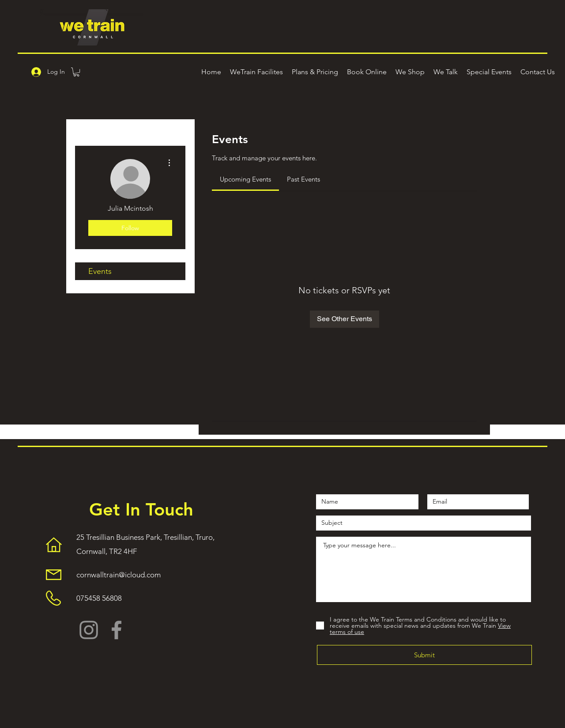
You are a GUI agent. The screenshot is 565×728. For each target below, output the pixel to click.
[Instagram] (89, 630)
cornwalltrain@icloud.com (119, 575)
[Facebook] (117, 630)
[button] (76, 72)
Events (100, 271)
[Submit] (424, 655)
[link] (245, 179)
